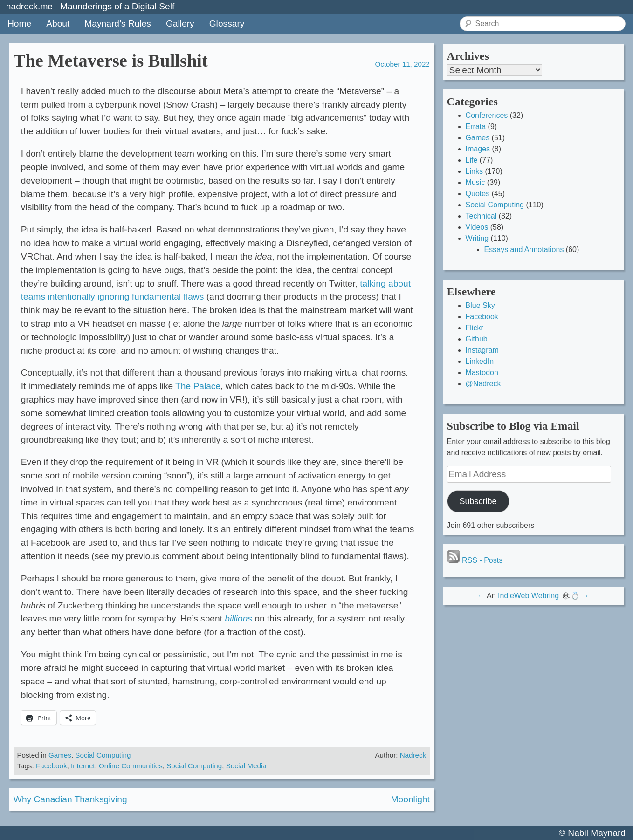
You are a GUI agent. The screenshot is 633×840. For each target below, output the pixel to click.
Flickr (475, 328)
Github (477, 339)
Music (475, 182)
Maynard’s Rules (118, 24)
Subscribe (478, 501)
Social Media (246, 766)
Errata (476, 126)
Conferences (487, 115)
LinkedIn (480, 361)
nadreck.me (29, 6)
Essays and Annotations (524, 249)
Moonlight (410, 799)
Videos (477, 227)
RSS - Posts (475, 560)
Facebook (52, 766)
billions (238, 618)
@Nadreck (483, 384)
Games (60, 755)
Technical (481, 216)
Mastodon (482, 372)
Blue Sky (480, 305)
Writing (477, 238)
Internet (83, 766)
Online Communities (131, 766)
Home (19, 24)
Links (474, 171)
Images (478, 149)
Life (472, 160)
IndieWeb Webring (528, 596)
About (58, 24)
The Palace (198, 386)
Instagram (482, 350)
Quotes (478, 194)
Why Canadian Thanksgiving (70, 799)
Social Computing (103, 755)
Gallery (180, 24)
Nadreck (413, 755)
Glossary (227, 24)
